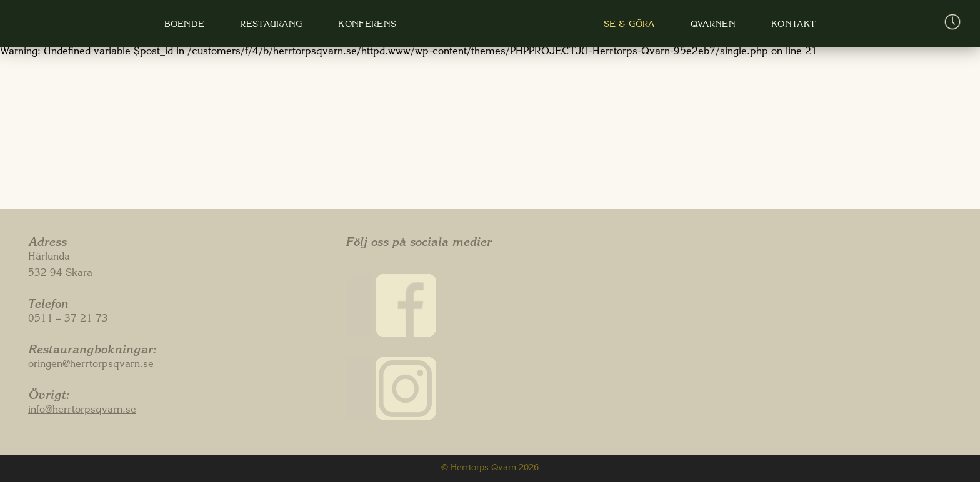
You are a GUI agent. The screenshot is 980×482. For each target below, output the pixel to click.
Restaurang (270, 25)
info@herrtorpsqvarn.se (82, 411)
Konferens (365, 25)
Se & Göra (622, 25)
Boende (185, 25)
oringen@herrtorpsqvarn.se (91, 365)
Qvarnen (705, 25)
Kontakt (784, 25)
